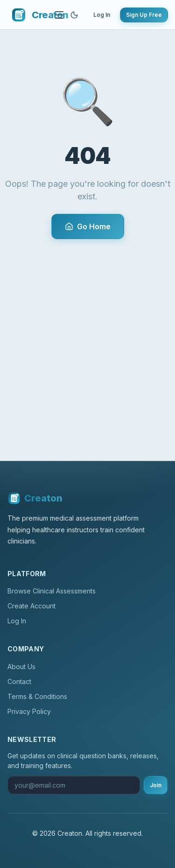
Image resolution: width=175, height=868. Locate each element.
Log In (102, 15)
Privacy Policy (29, 711)
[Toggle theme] (74, 15)
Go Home (88, 226)
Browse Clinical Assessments (52, 591)
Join (156, 785)
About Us (21, 667)
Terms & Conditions (37, 696)
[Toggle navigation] (59, 15)
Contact (19, 681)
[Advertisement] (87, 331)
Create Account (31, 606)
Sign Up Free (144, 15)
